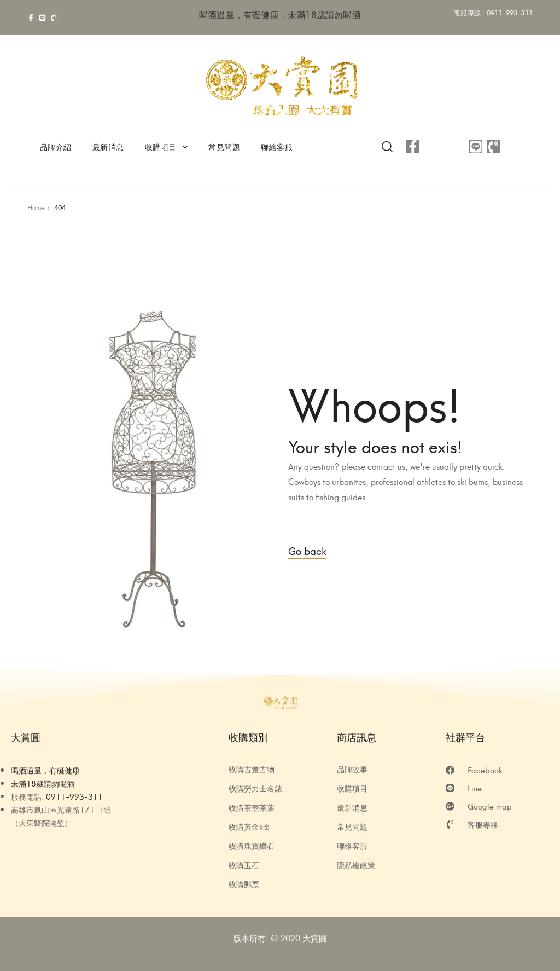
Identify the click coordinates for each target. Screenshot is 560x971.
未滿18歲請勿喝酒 (43, 783)
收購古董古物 (252, 769)
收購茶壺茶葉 (252, 807)
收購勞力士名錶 (255, 788)
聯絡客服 (277, 146)
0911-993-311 (510, 12)
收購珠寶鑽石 (252, 846)
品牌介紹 (56, 146)
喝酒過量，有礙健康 (45, 770)
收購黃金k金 (250, 826)
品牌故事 (352, 769)
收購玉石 (244, 865)
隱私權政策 (356, 865)
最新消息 (108, 146)
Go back (307, 550)
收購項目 (167, 146)
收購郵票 (244, 884)
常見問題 (224, 146)
